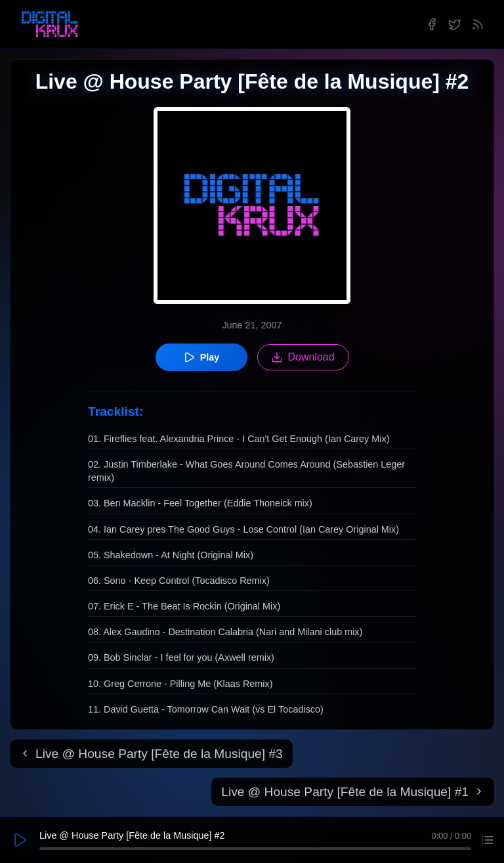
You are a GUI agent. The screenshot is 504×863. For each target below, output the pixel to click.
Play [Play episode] (201, 357)
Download (303, 357)
